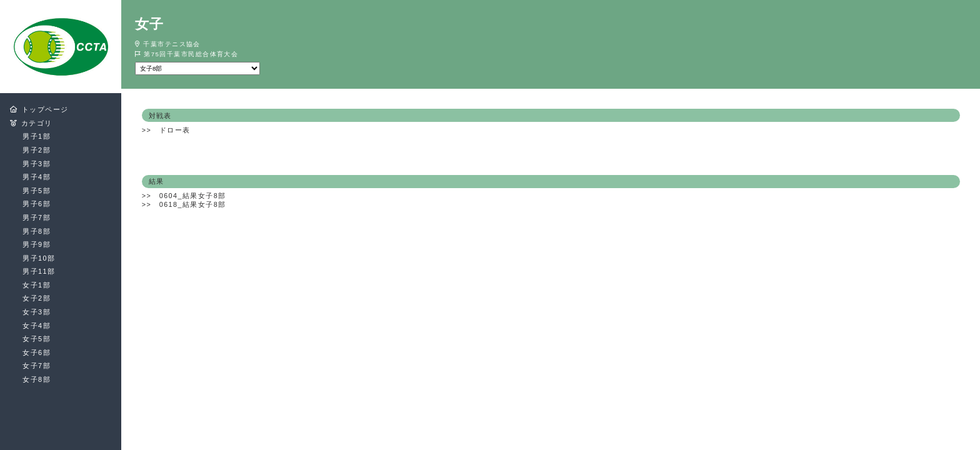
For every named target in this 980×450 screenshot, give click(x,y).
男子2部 (37, 150)
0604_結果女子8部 (193, 196)
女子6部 (37, 352)
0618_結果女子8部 (193, 204)
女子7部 (37, 366)
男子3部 (37, 164)
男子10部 (39, 258)
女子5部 (37, 339)
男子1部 (37, 136)
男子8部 (37, 231)
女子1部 (37, 285)
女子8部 (37, 379)
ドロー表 (175, 130)
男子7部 (37, 217)
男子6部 (37, 204)
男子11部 (39, 271)
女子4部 (37, 326)
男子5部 (37, 191)
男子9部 (37, 244)
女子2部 (37, 298)
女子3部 (37, 312)
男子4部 (37, 177)
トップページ (45, 109)
